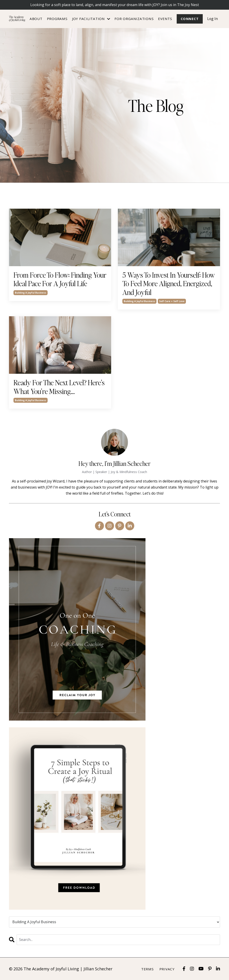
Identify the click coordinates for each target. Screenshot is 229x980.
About (36, 19)
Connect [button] (189, 19)
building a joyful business (31, 293)
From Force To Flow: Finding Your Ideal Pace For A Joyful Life (60, 279)
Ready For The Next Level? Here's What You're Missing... (59, 387)
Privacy (167, 969)
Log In (212, 19)
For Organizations (134, 19)
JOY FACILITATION (91, 19)
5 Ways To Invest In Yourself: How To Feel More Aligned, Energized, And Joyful (169, 284)
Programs (57, 19)
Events (165, 19)
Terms (148, 969)
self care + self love (172, 301)
